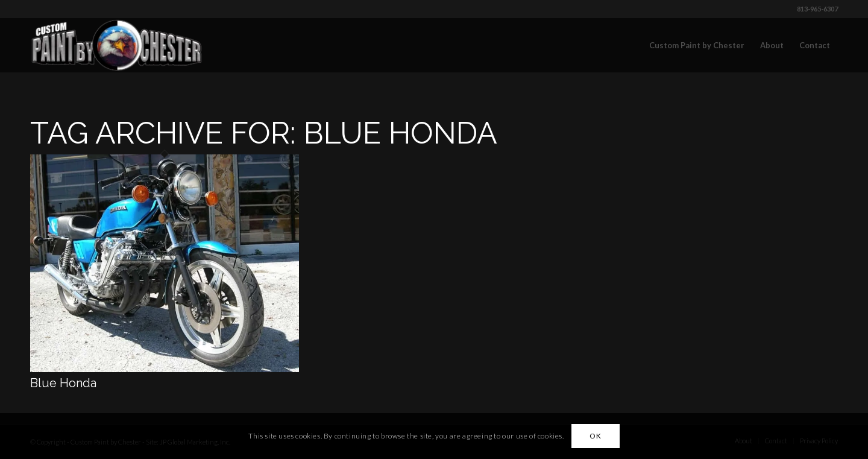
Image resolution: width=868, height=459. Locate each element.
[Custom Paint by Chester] (117, 45)
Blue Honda (63, 383)
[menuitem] (697, 45)
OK (595, 436)
